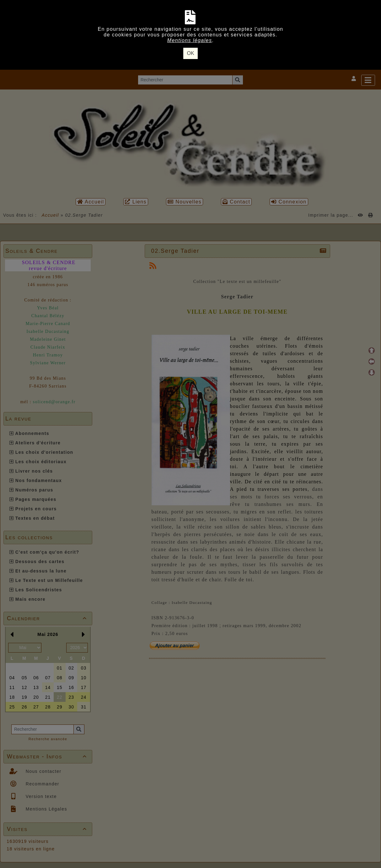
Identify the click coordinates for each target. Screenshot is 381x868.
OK (190, 53)
